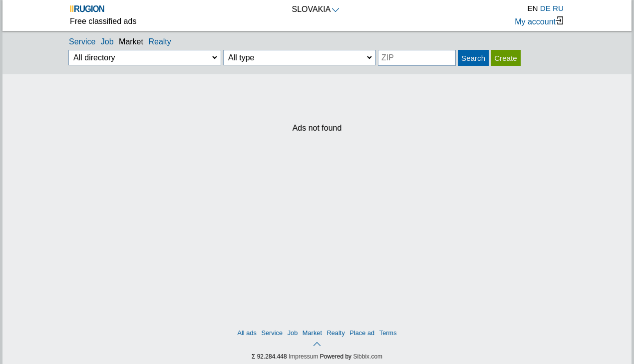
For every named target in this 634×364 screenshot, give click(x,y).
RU (558, 8)
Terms (388, 333)
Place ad (362, 333)
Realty (159, 42)
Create (506, 58)
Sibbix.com (368, 357)
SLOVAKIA (316, 9)
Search (473, 58)
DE (545, 8)
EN (532, 8)
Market (131, 42)
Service (82, 42)
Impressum (303, 357)
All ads (247, 333)
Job (107, 42)
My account (539, 21)
